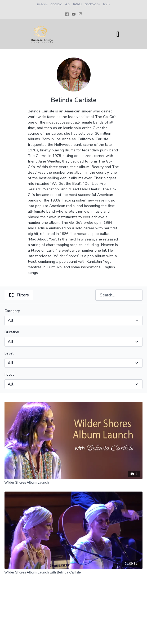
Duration (12, 332)
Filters (19, 295)
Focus (9, 374)
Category (12, 311)
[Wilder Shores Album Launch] (74, 483)
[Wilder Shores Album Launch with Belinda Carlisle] (74, 572)
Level (9, 353)
